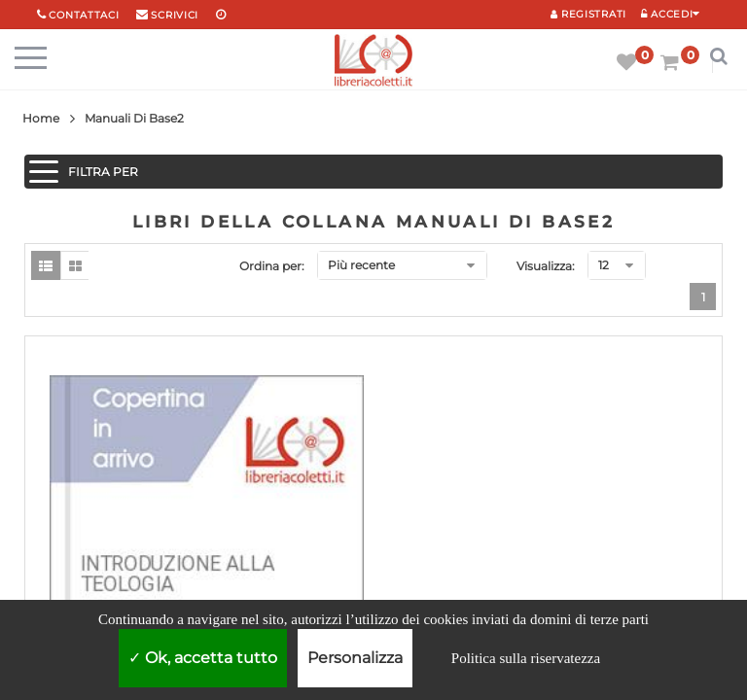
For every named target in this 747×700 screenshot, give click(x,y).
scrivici (175, 15)
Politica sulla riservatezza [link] (526, 658)
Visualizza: (546, 266)
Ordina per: (272, 266)
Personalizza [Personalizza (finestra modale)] (355, 658)
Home (41, 118)
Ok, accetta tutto (203, 658)
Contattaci (84, 15)
